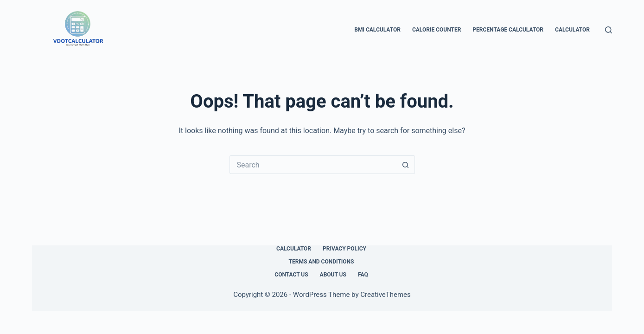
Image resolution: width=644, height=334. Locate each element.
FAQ (363, 275)
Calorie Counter (437, 30)
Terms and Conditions (322, 262)
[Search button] (406, 165)
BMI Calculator (377, 30)
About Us (333, 275)
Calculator (572, 30)
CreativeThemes (386, 295)
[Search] (609, 30)
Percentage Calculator (508, 30)
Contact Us (291, 275)
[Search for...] (313, 165)
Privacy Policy (344, 249)
